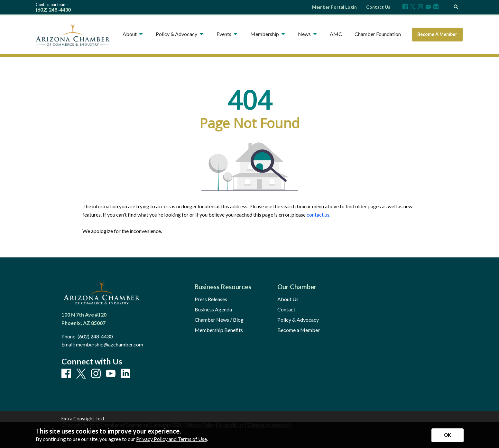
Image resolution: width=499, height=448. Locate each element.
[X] (413, 7)
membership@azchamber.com (110, 344)
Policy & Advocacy (298, 320)
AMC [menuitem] (336, 34)
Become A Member (437, 34)
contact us (318, 215)
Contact (286, 309)
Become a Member (299, 330)
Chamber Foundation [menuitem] (378, 34)
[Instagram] (420, 7)
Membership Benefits (219, 330)
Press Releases (211, 299)
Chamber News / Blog (219, 320)
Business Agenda (213, 309)
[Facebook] (405, 7)
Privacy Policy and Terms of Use (171, 439)
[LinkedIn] (436, 7)
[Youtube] (428, 7)
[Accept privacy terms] (448, 435)
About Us (288, 299)
